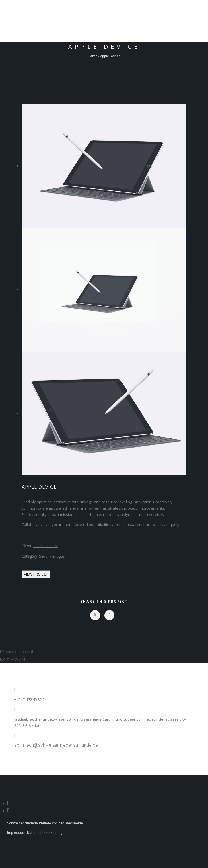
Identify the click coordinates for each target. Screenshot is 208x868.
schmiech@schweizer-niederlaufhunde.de (56, 745)
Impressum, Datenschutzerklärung (35, 833)
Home (93, 56)
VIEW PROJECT (36, 574)
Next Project (13, 659)
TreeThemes (46, 546)
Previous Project (17, 652)
